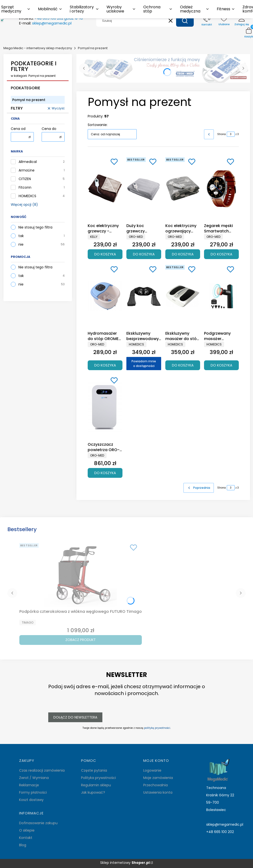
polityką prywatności (157, 728)
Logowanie (152, 770)
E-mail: (45, 23)
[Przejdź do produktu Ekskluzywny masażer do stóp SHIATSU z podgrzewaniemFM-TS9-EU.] (183, 296)
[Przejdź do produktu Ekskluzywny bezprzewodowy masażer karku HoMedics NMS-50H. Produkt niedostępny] (144, 296)
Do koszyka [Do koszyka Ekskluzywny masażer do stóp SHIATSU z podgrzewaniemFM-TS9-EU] (183, 365)
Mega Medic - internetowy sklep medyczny (38, 48)
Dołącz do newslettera (75, 717)
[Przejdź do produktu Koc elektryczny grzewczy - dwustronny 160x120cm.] (105, 188)
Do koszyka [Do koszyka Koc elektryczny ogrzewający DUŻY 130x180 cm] (183, 254)
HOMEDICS (27, 196)
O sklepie (27, 830)
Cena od (18, 129)
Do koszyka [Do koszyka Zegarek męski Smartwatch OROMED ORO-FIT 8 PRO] (221, 254)
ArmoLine (27, 170)
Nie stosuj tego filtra (35, 227)
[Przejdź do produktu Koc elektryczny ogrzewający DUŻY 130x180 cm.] (183, 188)
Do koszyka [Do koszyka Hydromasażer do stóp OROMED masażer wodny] (105, 365)
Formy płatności (33, 792)
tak (21, 236)
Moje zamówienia (158, 778)
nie (21, 244)
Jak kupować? (93, 792)
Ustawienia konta (158, 792)
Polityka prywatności (98, 778)
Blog (23, 845)
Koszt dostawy (31, 800)
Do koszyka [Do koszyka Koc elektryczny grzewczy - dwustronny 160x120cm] (105, 254)
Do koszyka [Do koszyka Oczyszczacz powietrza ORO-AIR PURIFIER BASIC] (105, 473)
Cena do (49, 129)
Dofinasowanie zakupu (38, 823)
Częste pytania (94, 770)
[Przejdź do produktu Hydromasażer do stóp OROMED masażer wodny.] (105, 296)
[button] (185, 21)
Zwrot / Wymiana (34, 778)
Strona (222, 134)
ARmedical (28, 162)
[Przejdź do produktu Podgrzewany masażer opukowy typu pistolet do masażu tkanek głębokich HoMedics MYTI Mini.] (221, 296)
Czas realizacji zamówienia (42, 770)
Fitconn (25, 188)
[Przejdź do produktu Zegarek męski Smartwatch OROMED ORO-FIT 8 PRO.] (221, 188)
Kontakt (26, 838)
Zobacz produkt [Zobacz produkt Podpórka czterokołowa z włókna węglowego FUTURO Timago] (81, 640)
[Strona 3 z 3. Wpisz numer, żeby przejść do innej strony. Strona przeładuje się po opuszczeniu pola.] (231, 134)
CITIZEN (25, 179)
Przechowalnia (156, 785)
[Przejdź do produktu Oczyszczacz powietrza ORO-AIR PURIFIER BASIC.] (105, 407)
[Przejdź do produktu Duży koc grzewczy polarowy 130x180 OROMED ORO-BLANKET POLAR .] (144, 188)
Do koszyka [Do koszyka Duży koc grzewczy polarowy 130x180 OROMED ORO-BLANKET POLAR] (144, 254)
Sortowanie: (98, 125)
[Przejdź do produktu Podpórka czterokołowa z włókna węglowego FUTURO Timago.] (81, 574)
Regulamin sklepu (96, 785)
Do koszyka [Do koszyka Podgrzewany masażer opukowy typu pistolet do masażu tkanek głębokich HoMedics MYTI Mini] (221, 365)
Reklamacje (29, 785)
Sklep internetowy (125, 863)
